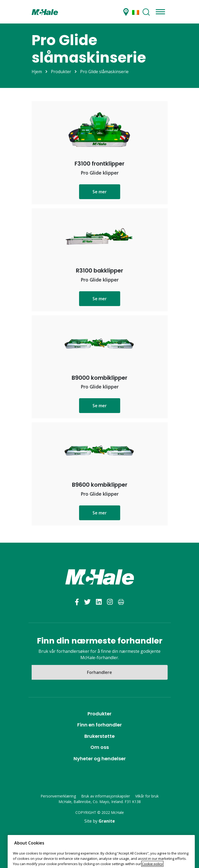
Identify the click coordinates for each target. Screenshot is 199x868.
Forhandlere (100, 672)
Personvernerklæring (58, 796)
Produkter (61, 72)
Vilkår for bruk (147, 796)
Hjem (37, 72)
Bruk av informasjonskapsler (106, 796)
